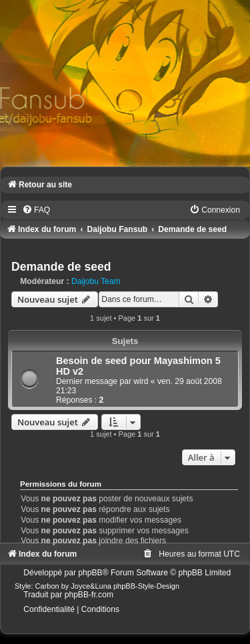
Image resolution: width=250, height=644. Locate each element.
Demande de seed (61, 267)
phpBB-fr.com (89, 595)
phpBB (90, 573)
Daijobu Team (96, 281)
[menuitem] (36, 210)
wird (141, 381)
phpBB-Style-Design (146, 586)
